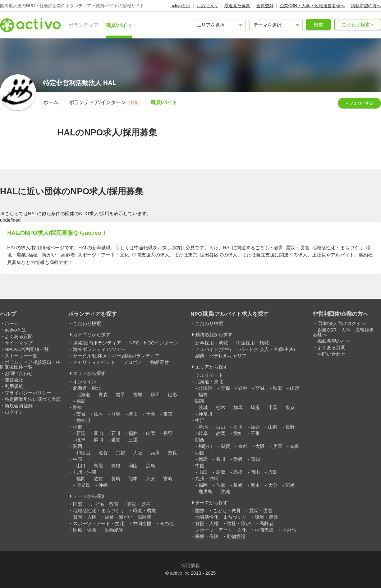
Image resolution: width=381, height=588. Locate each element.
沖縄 (103, 485)
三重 (133, 440)
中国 (78, 459)
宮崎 (168, 479)
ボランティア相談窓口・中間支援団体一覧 (30, 365)
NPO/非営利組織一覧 (27, 349)
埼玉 (133, 414)
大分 (151, 479)
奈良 (173, 453)
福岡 (81, 479)
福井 (133, 433)
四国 (200, 453)
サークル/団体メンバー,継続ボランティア (116, 356)
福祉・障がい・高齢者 (128, 517)
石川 (116, 433)
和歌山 (83, 453)
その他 (167, 524)
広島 (151, 466)
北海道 (83, 395)
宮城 (138, 395)
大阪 (138, 453)
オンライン (85, 382)
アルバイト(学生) (213, 349)
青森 (103, 395)
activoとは (180, 6)
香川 (221, 459)
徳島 (203, 459)
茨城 (81, 414)
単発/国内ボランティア (97, 343)
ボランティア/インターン (104, 103)
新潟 (81, 433)
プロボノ (133, 362)
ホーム (51, 102)
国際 (78, 504)
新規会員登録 (19, 406)
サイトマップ (19, 343)
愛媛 (238, 459)
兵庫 (155, 453)
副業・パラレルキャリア (221, 356)
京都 (120, 453)
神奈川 (83, 420)
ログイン (14, 412)
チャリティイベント (94, 362)
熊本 (133, 479)
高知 (255, 459)
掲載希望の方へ (366, 6)
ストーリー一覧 (21, 356)
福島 (81, 401)
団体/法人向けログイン (341, 323)
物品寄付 (160, 362)
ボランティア (83, 25)
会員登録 (265, 6)
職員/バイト (119, 25)
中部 (78, 427)
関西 (78, 446)
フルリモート (209, 375)
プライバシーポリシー (28, 393)
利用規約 (14, 386)
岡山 (133, 466)
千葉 (151, 414)
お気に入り (207, 6)
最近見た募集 (237, 6)
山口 (81, 466)
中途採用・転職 (253, 343)
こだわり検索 (356, 25)
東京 (168, 414)
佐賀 (98, 479)
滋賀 (103, 453)
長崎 (116, 479)
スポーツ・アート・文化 (99, 524)
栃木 (98, 414)
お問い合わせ (19, 373)
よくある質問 (19, 336)
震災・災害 (139, 504)
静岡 (98, 440)
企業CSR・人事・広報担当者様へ (312, 6)
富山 (98, 433)
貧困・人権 (85, 517)
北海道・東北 (87, 388)
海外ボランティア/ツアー (99, 349)
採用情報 (190, 566)
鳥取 (98, 466)
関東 (78, 408)
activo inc (180, 573)
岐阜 (81, 440)
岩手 (120, 395)
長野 (168, 433)
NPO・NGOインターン (154, 343)
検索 (318, 25)
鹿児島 (83, 485)
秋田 (155, 395)
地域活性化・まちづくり (99, 511)
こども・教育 (105, 504)
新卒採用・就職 (212, 343)
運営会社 (14, 380)
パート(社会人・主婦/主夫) (267, 349)
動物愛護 (114, 530)
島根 (116, 466)
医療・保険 (85, 530)
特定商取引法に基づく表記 (33, 399)
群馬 (116, 414)
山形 (173, 395)
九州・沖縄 (85, 472)
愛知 (116, 440)
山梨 (151, 433)
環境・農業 (144, 511)
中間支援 (142, 524)
